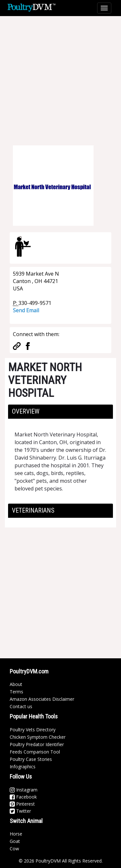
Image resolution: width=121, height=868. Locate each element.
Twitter (20, 811)
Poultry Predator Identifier (37, 744)
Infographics (23, 767)
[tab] (60, 412)
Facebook (23, 797)
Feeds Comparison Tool (35, 752)
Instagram (24, 790)
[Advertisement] (60, 76)
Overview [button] (26, 411)
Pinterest (22, 804)
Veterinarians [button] (33, 510)
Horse (16, 834)
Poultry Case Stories (31, 759)
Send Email (26, 310)
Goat (15, 841)
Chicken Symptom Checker (38, 737)
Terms (16, 692)
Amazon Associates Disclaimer (42, 699)
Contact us (21, 706)
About (16, 684)
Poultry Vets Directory (33, 730)
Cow (14, 849)
